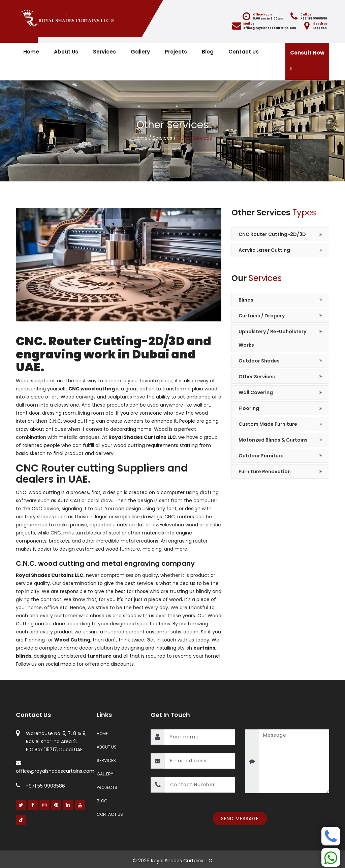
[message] (294, 761)
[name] (199, 737)
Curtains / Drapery (262, 316)
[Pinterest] (56, 805)
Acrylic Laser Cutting (264, 250)
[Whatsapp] (331, 857)
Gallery (140, 52)
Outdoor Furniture (261, 456)
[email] (200, 761)
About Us (66, 52)
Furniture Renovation (265, 472)
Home (31, 52)
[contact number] (200, 785)
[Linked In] (68, 805)
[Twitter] (21, 805)
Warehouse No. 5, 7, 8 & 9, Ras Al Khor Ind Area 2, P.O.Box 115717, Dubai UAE (56, 741)
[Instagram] (45, 805)
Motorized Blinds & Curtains (273, 440)
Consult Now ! (307, 61)
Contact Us (244, 52)
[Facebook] (33, 805)
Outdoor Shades (259, 361)
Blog (208, 52)
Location (320, 28)
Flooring (249, 408)
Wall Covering (256, 392)
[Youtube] (80, 805)
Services (104, 52)
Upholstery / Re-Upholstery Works (272, 338)
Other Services (257, 377)
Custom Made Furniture (268, 424)
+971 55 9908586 (40, 786)
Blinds (246, 300)
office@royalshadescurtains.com (270, 28)
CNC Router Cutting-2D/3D (272, 234)
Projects (176, 52)
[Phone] (331, 836)
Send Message (240, 819)
